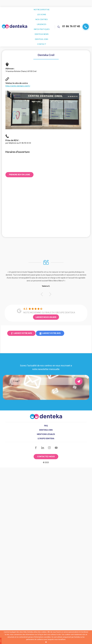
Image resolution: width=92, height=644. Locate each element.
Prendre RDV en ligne (19, 164)
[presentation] (46, 379)
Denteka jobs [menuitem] (42, 31)
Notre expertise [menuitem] (42, 9)
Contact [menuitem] (42, 34)
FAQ (46, 415)
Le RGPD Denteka (46, 428)
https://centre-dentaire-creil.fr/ (18, 75)
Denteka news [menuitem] (42, 27)
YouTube (56, 437)
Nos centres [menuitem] (42, 16)
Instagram (49, 437)
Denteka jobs (46, 419)
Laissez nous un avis (46, 307)
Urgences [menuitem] (42, 20)
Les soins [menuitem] (42, 13)
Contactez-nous (46, 446)
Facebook (36, 437)
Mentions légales (46, 424)
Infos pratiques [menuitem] (42, 23)
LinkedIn (43, 437)
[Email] (44, 371)
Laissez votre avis (23, 323)
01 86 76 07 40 (71, 21)
